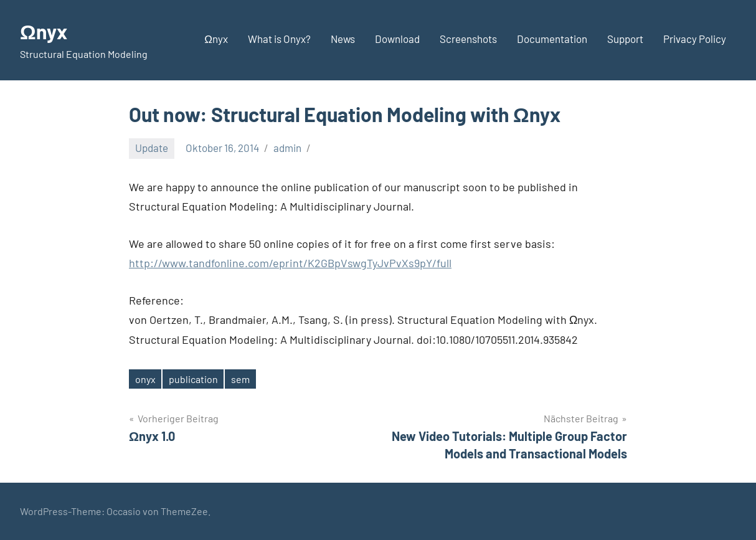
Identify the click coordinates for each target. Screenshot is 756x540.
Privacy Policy (695, 39)
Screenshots (468, 39)
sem (240, 379)
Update (152, 148)
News (343, 39)
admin (287, 148)
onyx (145, 379)
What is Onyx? (279, 39)
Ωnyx (44, 31)
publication (193, 379)
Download (397, 39)
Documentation (552, 39)
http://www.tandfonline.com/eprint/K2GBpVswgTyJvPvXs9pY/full (290, 263)
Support (625, 39)
